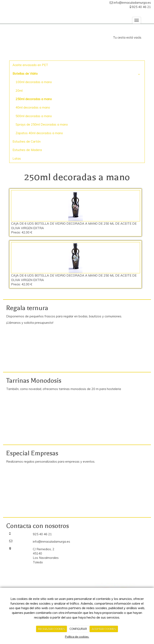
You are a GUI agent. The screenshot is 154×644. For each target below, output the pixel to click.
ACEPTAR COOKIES (104, 629)
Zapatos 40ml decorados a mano (39, 133)
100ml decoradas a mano (34, 82)
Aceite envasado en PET (30, 65)
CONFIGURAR (78, 629)
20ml (19, 91)
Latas (17, 158)
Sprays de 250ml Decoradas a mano (42, 124)
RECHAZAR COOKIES (52, 629)
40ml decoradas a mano (33, 107)
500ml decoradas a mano (34, 116)
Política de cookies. (77, 637)
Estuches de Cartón (27, 141)
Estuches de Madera (27, 150)
